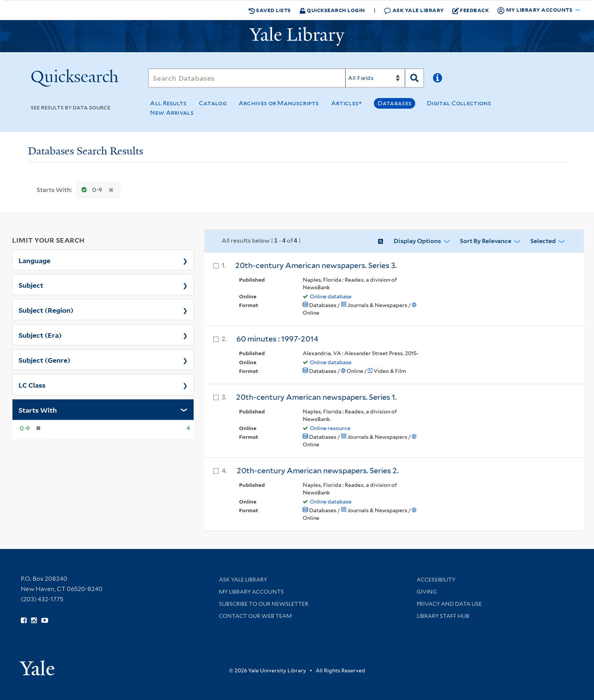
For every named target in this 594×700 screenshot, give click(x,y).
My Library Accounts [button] (535, 10)
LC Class (32, 385)
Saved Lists (270, 10)
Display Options (417, 241)
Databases (395, 103)
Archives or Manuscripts (279, 103)
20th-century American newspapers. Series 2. (318, 471)
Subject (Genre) (45, 360)
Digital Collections (459, 103)
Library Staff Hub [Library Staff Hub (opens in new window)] (443, 616)
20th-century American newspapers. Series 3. (316, 265)
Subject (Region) (46, 310)
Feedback (471, 10)
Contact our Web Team (255, 616)
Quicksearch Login (332, 10)
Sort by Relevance (486, 241)
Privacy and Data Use (449, 604)
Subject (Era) (40, 335)
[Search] (247, 78)
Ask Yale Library (414, 10)
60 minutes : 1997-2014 (277, 339)
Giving (427, 592)
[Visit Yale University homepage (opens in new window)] (37, 665)
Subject (31, 285)
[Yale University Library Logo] (297, 36)
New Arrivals (172, 113)
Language (34, 260)
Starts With (38, 410)
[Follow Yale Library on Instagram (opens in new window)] (34, 620)
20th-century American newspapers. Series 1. (316, 397)
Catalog (213, 103)
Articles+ (347, 103)
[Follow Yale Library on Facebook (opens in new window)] (24, 620)
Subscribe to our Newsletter (264, 604)
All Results (168, 103)
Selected (543, 241)
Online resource (330, 428)
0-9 (90, 190)
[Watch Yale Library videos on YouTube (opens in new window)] (45, 620)
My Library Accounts (251, 592)
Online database (331, 296)
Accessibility (436, 580)
